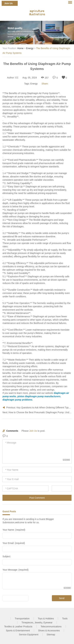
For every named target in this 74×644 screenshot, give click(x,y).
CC (17, 78)
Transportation (22, 619)
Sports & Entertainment (18, 631)
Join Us (9, 3)
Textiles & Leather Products (18, 627)
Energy (30, 48)
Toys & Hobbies (46, 619)
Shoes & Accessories (49, 631)
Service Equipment (29, 635)
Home (20, 48)
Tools (65, 619)
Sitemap (51, 635)
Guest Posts (9, 511)
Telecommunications (51, 627)
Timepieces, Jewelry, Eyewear (37, 623)
